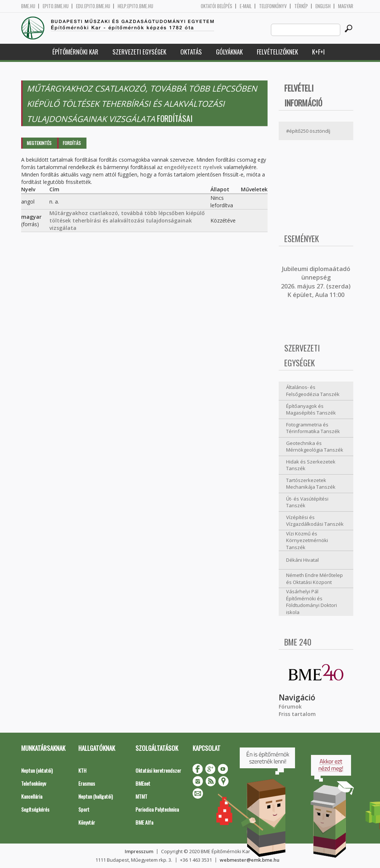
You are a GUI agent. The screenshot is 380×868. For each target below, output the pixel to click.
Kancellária (32, 796)
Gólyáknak (229, 52)
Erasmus (87, 783)
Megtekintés (39, 143)
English (323, 6)
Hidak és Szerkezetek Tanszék (311, 465)
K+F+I (318, 52)
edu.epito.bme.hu (93, 6)
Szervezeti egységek (139, 52)
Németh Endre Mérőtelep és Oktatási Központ (315, 579)
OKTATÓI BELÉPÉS (217, 6)
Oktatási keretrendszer (158, 770)
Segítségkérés (35, 809)
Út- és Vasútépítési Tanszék (307, 502)
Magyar (346, 6)
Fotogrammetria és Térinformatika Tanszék (313, 428)
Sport (84, 809)
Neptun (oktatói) (37, 770)
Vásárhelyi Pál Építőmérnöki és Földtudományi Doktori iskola (312, 602)
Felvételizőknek (277, 52)
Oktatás (191, 52)
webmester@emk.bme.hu (250, 860)
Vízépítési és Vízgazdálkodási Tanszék (315, 521)
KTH (82, 770)
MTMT (141, 796)
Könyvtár (87, 822)
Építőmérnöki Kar (75, 52)
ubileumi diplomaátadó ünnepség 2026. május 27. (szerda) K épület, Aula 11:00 (316, 282)
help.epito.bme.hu (135, 6)
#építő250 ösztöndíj (308, 131)
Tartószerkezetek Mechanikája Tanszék (311, 484)
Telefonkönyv (273, 6)
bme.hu (28, 6)
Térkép (301, 6)
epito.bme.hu (56, 6)
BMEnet (143, 783)
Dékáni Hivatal (302, 560)
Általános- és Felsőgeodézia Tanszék (313, 391)
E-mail (246, 6)
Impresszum (139, 851)
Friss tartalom (297, 714)
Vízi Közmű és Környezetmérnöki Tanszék (307, 540)
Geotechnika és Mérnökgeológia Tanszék (315, 447)
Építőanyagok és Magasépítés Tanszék (311, 410)
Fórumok (290, 707)
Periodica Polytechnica (157, 809)
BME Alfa (144, 822)
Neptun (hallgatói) (96, 796)
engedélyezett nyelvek (193, 167)
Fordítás (72, 143)
